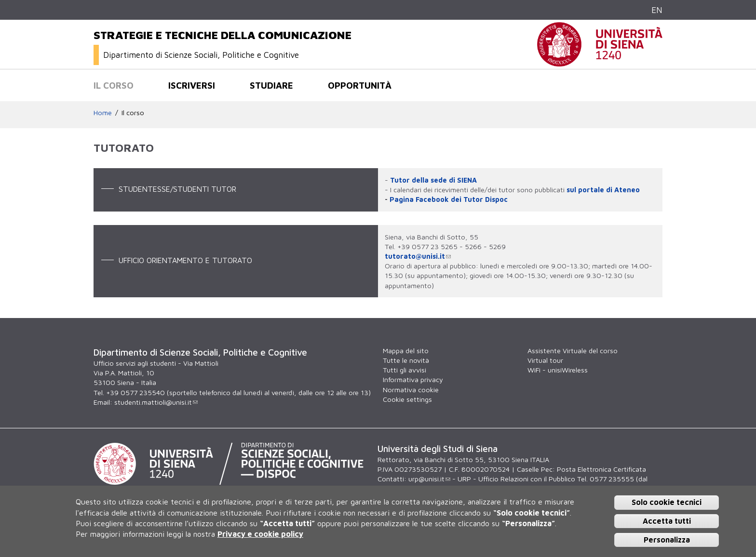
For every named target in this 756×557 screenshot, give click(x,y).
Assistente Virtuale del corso (573, 351)
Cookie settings (407, 399)
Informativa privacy (413, 379)
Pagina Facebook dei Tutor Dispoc (449, 199)
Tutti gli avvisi (405, 370)
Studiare (271, 85)
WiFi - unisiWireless (558, 370)
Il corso (114, 85)
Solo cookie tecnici (667, 502)
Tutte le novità (406, 360)
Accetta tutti (667, 521)
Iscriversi (192, 85)
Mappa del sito (406, 351)
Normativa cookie (411, 390)
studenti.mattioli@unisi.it (156, 402)
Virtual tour (545, 360)
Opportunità (360, 85)
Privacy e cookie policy (260, 534)
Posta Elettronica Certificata (601, 469)
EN (657, 10)
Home (103, 113)
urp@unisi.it (429, 479)
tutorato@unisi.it (418, 256)
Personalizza (667, 540)
